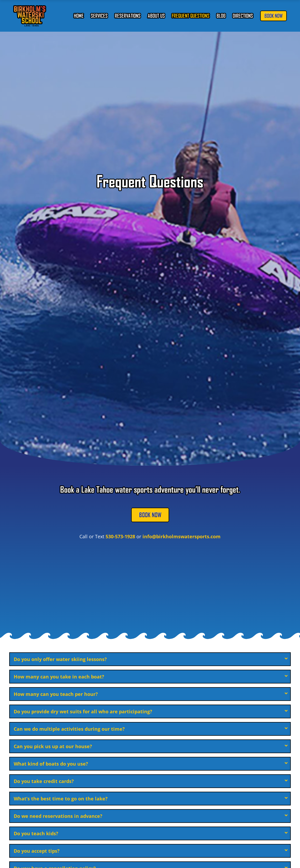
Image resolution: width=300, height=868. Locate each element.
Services (99, 16)
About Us (156, 16)
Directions (243, 16)
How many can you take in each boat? (59, 677)
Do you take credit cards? (44, 781)
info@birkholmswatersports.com (182, 536)
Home (79, 16)
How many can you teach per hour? (56, 694)
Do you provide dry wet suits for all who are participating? (83, 711)
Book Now (273, 16)
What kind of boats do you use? (51, 764)
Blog (221, 16)
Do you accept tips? (37, 851)
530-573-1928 (120, 536)
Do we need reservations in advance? (58, 816)
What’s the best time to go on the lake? (61, 799)
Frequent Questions (191, 16)
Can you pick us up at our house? (53, 746)
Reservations (128, 16)
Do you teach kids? (36, 833)
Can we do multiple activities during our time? (69, 729)
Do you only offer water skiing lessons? (60, 659)
